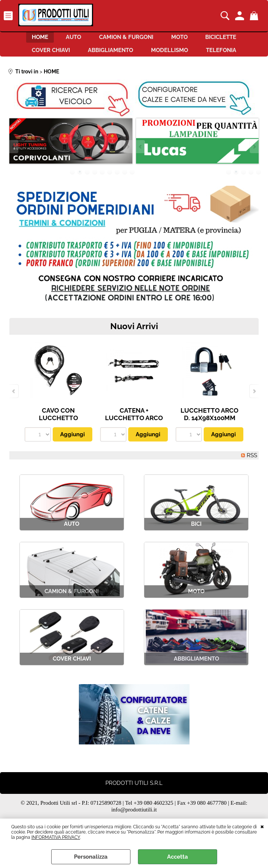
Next (127, 153)
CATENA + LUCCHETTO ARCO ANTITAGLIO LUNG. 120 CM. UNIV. (134, 428)
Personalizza (91, 857)
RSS (252, 461)
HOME (31, 39)
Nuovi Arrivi (134, 332)
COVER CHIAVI (44, 55)
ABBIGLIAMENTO (108, 55)
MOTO (184, 39)
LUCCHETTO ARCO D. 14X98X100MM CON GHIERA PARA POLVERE (210, 428)
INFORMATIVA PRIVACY (56, 837)
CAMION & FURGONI (126, 39)
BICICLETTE (230, 39)
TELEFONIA (228, 55)
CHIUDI (262, 826)
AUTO (69, 39)
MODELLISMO (172, 55)
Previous (14, 153)
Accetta (178, 857)
